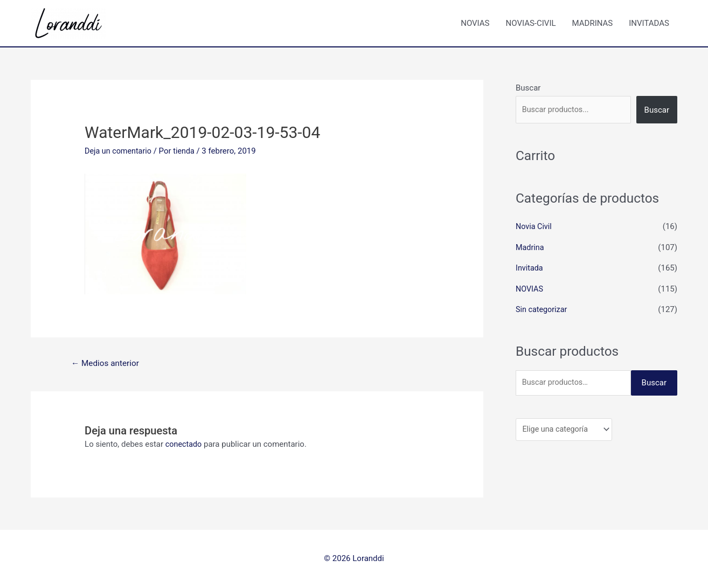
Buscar (528, 88)
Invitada (530, 267)
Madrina (530, 247)
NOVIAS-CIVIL (531, 23)
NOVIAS (475, 23)
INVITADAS (649, 23)
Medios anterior (107, 364)
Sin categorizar (543, 308)
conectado (185, 445)
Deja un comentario (120, 151)
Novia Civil (535, 226)
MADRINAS (593, 23)
